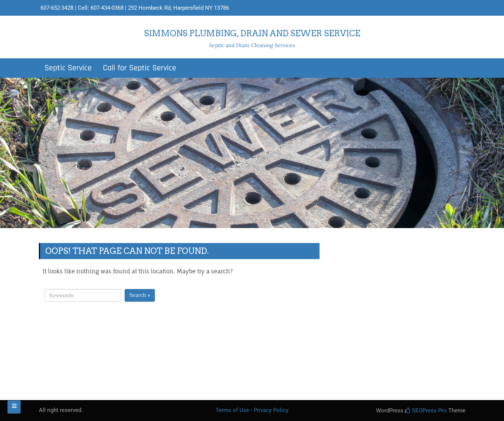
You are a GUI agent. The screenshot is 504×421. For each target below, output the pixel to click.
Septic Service (68, 68)
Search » (140, 295)
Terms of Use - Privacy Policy (252, 410)
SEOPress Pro (426, 411)
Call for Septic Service (140, 68)
